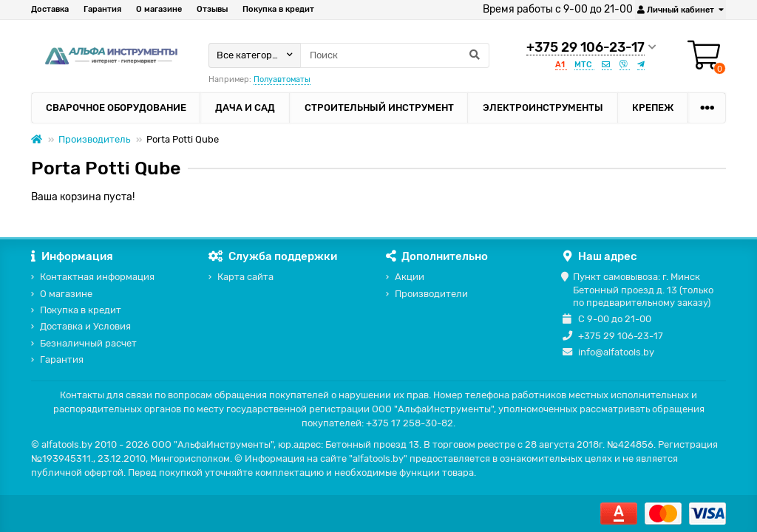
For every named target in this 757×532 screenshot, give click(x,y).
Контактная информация (97, 277)
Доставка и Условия (85, 326)
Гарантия (102, 9)
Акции (410, 277)
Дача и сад (245, 108)
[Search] (395, 55)
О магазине (159, 9)
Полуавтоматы (282, 79)
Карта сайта (245, 277)
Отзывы (212, 9)
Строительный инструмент (379, 108)
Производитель (94, 139)
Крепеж (653, 108)
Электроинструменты (543, 108)
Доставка (50, 9)
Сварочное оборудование (116, 108)
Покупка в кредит (278, 9)
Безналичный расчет (88, 343)
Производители (431, 294)
